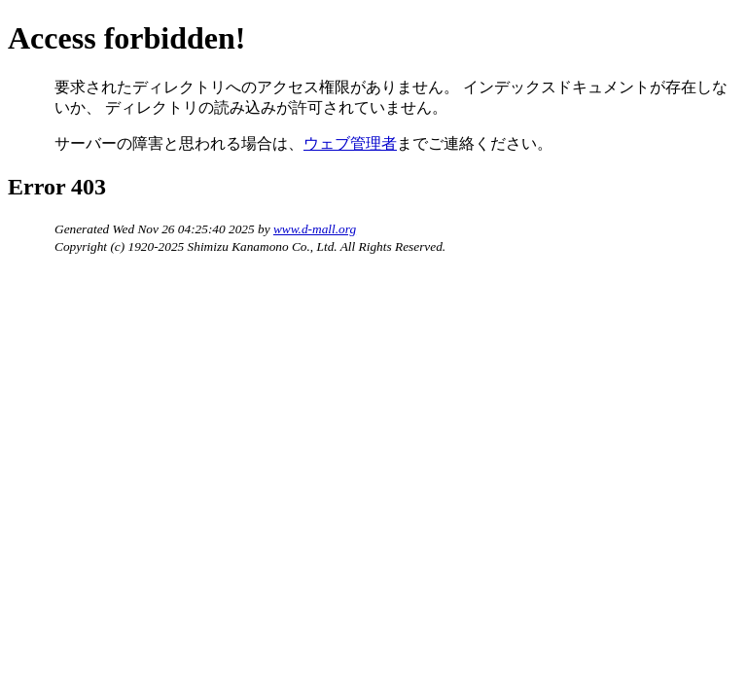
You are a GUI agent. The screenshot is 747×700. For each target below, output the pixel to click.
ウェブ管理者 (350, 143)
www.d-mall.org (315, 229)
